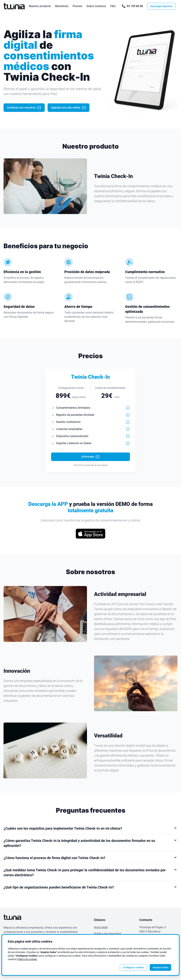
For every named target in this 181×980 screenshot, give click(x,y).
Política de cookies (27, 959)
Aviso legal (101, 927)
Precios (77, 6)
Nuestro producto (40, 6)
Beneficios (62, 6)
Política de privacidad (107, 934)
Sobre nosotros (96, 6)
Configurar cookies (133, 967)
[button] (128, 408)
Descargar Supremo (161, 6)
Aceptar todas (160, 967)
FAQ (113, 6)
